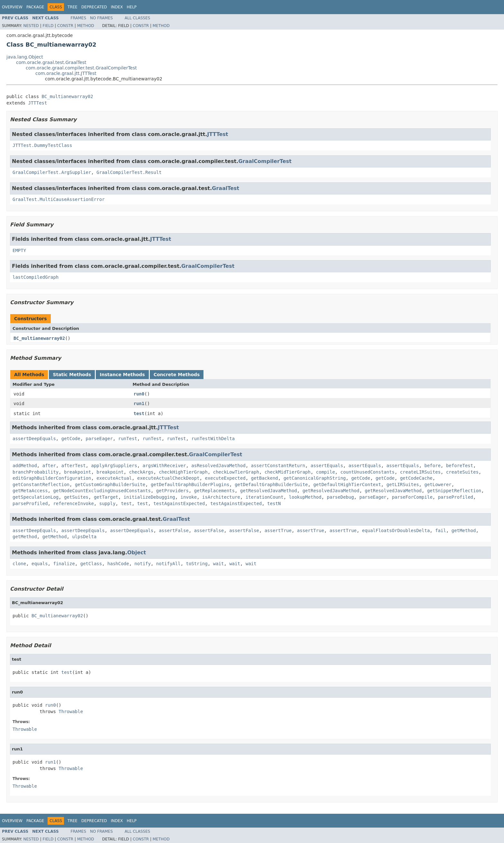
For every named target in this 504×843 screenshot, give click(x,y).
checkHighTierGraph (183, 472)
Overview (12, 7)
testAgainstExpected (179, 503)
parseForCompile (412, 497)
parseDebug (340, 497)
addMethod (25, 466)
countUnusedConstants (368, 472)
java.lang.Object (25, 57)
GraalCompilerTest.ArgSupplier (52, 172)
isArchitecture (221, 497)
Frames (79, 18)
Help (132, 7)
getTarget (106, 497)
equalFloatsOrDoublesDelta (396, 530)
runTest (128, 439)
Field (48, 26)
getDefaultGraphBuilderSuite (271, 485)
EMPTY (19, 250)
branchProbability (36, 472)
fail (441, 530)
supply (108, 503)
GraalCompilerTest (265, 161)
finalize (64, 564)
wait (219, 564)
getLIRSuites (403, 485)
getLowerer (438, 485)
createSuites (462, 472)
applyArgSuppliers (114, 466)
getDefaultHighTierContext (347, 485)
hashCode (118, 564)
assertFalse (174, 530)
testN (274, 503)
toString (197, 564)
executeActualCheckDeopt (168, 478)
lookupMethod (305, 497)
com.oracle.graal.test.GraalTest (51, 62)
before (432, 466)
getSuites (76, 497)
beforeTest (460, 466)
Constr (65, 26)
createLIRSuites (420, 472)
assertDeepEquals (34, 439)
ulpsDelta (84, 537)
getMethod (464, 530)
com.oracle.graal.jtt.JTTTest (66, 73)
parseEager (99, 439)
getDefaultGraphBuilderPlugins (190, 485)
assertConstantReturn (278, 466)
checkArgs (141, 472)
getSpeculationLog (36, 497)
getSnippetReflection (454, 491)
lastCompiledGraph (36, 277)
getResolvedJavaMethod (269, 491)
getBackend (265, 478)
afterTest (74, 466)
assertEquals (327, 466)
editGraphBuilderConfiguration (52, 478)
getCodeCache (416, 478)
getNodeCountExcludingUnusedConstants (102, 491)
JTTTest (37, 103)
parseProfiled (455, 497)
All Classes (137, 18)
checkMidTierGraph (288, 472)
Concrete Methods (177, 375)
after (49, 466)
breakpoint (77, 472)
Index (117, 7)
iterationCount (265, 497)
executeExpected (225, 478)
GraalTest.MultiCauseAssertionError (59, 199)
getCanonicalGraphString (315, 478)
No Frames (101, 18)
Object (137, 553)
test (139, 413)
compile (325, 472)
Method (86, 26)
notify (143, 564)
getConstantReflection (41, 485)
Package (35, 7)
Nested (31, 26)
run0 (139, 394)
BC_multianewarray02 (67, 96)
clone (19, 564)
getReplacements (214, 491)
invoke (189, 497)
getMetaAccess (30, 491)
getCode (71, 439)
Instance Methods (122, 375)
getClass (91, 564)
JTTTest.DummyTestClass (42, 145)
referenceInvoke (73, 503)
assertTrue (278, 530)
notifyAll (168, 564)
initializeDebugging (149, 497)
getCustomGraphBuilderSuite (110, 485)
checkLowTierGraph (236, 472)
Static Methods (72, 375)
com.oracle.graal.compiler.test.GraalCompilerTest (81, 68)
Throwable (71, 712)
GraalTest (225, 188)
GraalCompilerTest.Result (129, 172)
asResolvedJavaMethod (218, 466)
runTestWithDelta (213, 439)
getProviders (172, 491)
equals (40, 564)
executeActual (114, 478)
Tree (72, 7)
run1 (139, 403)
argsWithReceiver (164, 466)
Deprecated (94, 7)
